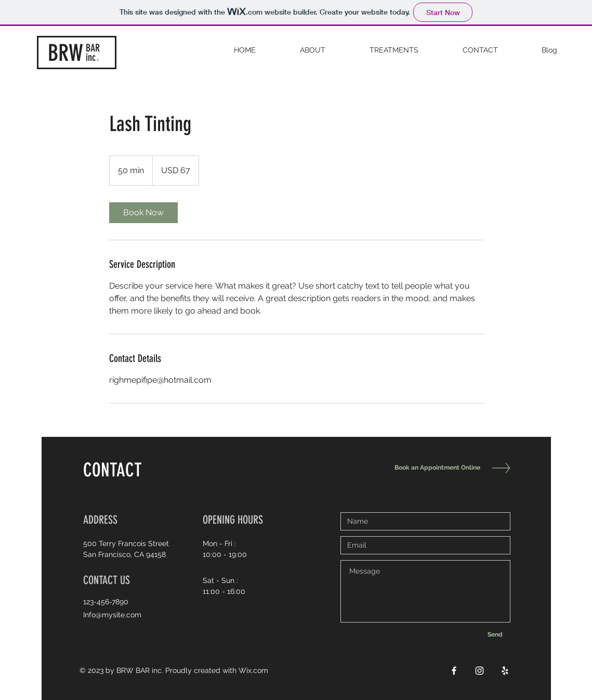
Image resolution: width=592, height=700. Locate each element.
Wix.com (253, 670)
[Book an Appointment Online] (435, 468)
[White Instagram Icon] (479, 671)
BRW (65, 53)
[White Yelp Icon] (505, 671)
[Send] (495, 634)
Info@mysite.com (112, 615)
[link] (143, 213)
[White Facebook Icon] (454, 671)
